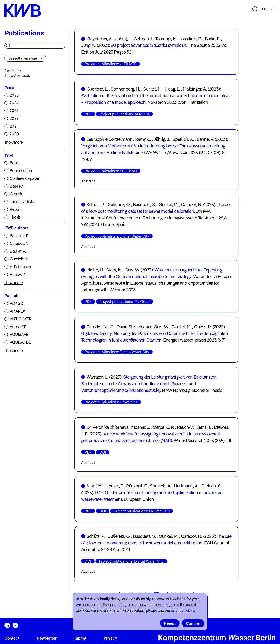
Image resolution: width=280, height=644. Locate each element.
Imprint (80, 638)
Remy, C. (143, 139)
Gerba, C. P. (163, 427)
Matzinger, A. (195, 89)
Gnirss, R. (203, 327)
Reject (170, 623)
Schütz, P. (95, 204)
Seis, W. (133, 270)
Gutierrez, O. (119, 204)
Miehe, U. (95, 270)
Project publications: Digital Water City (117, 236)
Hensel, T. (114, 486)
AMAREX (17, 311)
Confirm (193, 623)
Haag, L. (173, 89)
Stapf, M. (114, 270)
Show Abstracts (17, 75)
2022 (14, 118)
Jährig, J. (123, 39)
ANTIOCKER (21, 319)
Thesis (15, 217)
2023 (14, 111)
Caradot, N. (19, 243)
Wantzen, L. (97, 377)
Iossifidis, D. (191, 39)
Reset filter (13, 71)
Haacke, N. (19, 274)
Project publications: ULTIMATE (110, 64)
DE (264, 9)
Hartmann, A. (186, 486)
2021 (14, 126)
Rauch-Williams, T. (194, 427)
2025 (14, 95)
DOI (103, 452)
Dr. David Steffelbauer (131, 327)
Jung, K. (89, 45)
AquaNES (18, 327)
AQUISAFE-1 (20, 334)
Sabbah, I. (143, 39)
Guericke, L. (19, 259)
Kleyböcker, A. (100, 39)
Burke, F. (212, 39)
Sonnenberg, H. (125, 89)
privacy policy (183, 610)
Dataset (17, 186)
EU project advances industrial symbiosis (149, 45)
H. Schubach (20, 267)
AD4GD (16, 303)
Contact (12, 638)
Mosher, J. (141, 427)
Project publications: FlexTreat (125, 302)
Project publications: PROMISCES (142, 511)
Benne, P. (205, 139)
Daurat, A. (18, 251)
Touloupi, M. (166, 39)
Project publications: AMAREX (124, 114)
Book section (21, 171)
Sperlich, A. (183, 139)
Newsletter (47, 638)
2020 (14, 134)
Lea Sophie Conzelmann (109, 139)
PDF (88, 114)
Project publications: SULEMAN (111, 171)
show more (14, 142)
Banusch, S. (19, 236)
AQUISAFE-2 (20, 342)
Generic (16, 194)
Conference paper (25, 178)
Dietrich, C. (211, 486)
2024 (14, 103)
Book (14, 163)
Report (16, 209)
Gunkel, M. (152, 89)
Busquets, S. (144, 204)
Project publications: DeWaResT (111, 402)
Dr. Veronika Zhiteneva (107, 427)
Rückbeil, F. (137, 486)
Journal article (22, 202)
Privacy (110, 638)
